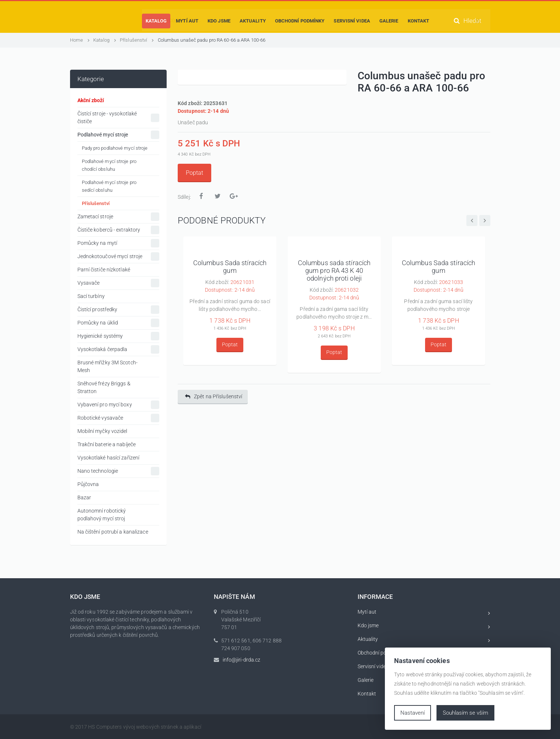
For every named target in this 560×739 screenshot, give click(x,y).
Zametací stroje (119, 217)
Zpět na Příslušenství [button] (214, 397)
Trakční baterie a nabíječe (107, 444)
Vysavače (119, 283)
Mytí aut (424, 613)
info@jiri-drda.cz (242, 660)
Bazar (84, 497)
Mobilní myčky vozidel (102, 431)
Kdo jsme (424, 627)
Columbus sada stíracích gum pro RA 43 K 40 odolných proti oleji (334, 271)
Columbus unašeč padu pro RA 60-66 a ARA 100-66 (212, 40)
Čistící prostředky (119, 310)
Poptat (194, 173)
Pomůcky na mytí (119, 243)
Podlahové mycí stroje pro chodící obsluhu (109, 165)
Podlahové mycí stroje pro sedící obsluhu (109, 186)
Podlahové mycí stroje (119, 135)
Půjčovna (88, 484)
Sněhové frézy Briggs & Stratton (104, 387)
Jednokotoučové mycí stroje (119, 256)
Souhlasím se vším (465, 713)
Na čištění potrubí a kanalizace (113, 532)
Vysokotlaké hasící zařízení (109, 458)
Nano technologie (119, 471)
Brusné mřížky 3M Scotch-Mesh (107, 366)
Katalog (105, 40)
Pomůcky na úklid (119, 323)
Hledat (467, 21)
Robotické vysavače (119, 418)
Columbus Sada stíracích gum (230, 267)
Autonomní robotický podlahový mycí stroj (102, 515)
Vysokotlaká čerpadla (119, 349)
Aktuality (424, 640)
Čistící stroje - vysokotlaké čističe (119, 117)
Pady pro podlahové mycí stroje (115, 148)
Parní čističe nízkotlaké (104, 270)
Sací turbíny (91, 296)
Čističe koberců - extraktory (119, 230)
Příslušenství (137, 40)
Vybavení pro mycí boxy (119, 405)
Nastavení (413, 713)
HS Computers (105, 727)
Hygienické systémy (119, 336)
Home (80, 40)
